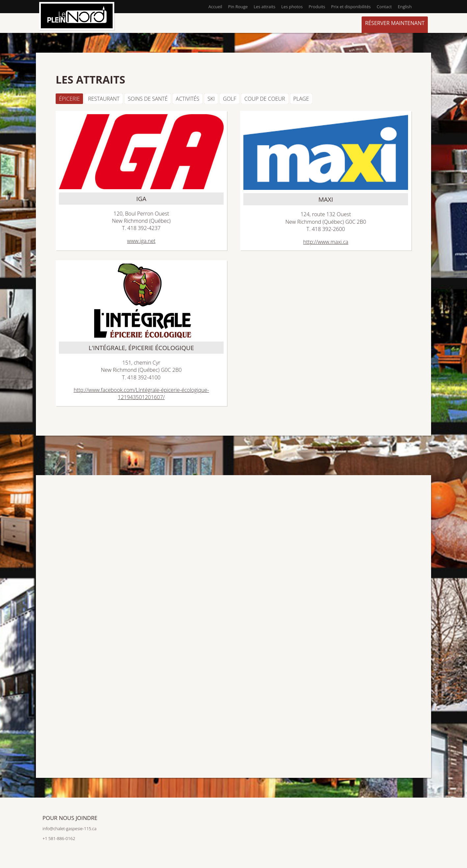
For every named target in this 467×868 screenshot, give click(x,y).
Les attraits (264, 7)
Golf (230, 99)
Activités (188, 99)
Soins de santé (148, 99)
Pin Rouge (238, 7)
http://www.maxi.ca (326, 242)
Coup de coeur (265, 99)
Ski (211, 99)
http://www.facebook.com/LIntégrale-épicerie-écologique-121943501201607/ (141, 394)
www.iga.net (141, 241)
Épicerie (69, 99)
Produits (317, 7)
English (405, 7)
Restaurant (104, 99)
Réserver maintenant (395, 23)
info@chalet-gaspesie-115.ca (69, 829)
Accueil (215, 7)
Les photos (292, 7)
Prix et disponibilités (351, 7)
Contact (384, 7)
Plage (301, 99)
